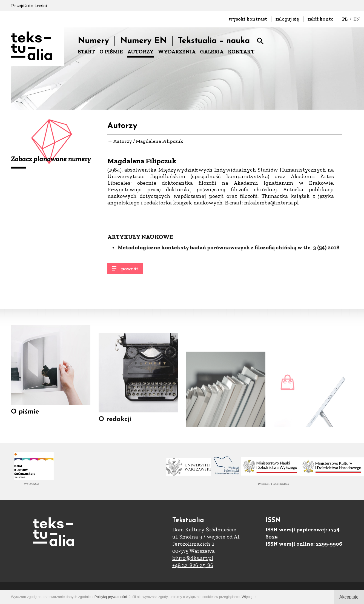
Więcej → (249, 597)
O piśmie (25, 417)
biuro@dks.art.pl (193, 558)
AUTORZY (141, 52)
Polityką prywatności (111, 597)
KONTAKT (241, 52)
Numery (93, 41)
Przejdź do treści (29, 5)
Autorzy (123, 141)
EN (357, 19)
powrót (130, 272)
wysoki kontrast (248, 19)
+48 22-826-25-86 (193, 565)
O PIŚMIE (111, 52)
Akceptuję (349, 597)
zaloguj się (287, 19)
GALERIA (212, 52)
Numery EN (144, 41)
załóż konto (321, 19)
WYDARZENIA (177, 52)
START (86, 52)
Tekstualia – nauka (214, 41)
